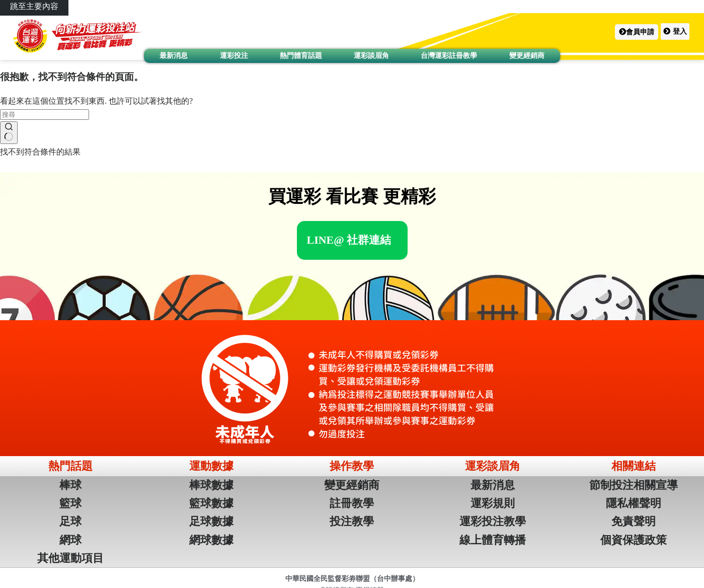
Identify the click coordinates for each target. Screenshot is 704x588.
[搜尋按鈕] (9, 133)
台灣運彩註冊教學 (449, 55)
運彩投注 (234, 55)
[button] (637, 32)
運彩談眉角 (371, 55)
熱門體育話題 (301, 55)
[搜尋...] (45, 115)
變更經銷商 (527, 55)
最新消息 (174, 55)
